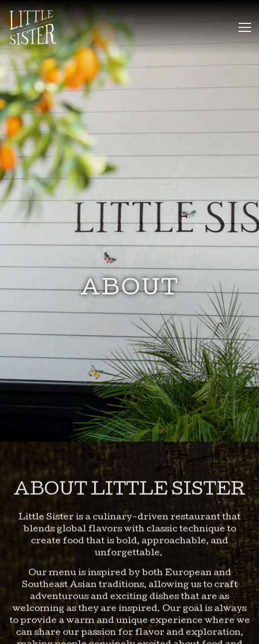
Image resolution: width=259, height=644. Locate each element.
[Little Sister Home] (37, 27)
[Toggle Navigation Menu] (245, 27)
